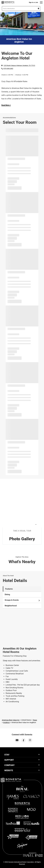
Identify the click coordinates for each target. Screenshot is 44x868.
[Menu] (41, 2)
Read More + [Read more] (6, 105)
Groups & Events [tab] (22, 600)
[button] (21, 8)
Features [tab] (9, 589)
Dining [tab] (7, 594)
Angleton (6, 722)
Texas (35, 720)
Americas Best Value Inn (11, 720)
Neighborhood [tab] (11, 606)
